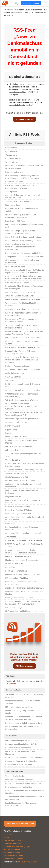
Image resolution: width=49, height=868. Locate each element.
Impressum (8, 834)
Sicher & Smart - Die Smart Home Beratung (23, 237)
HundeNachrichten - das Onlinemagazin (22, 560)
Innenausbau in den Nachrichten (19, 787)
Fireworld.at (10, 567)
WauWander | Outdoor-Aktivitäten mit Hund (23, 370)
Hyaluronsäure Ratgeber (15, 266)
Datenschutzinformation (14, 840)
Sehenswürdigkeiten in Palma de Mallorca (22, 309)
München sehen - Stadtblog (17, 578)
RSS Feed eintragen (31, 3)
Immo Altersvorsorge (14, 608)
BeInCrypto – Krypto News (16, 571)
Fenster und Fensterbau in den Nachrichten (23, 783)
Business (19, 10)
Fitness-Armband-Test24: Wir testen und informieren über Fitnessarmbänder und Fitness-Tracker (22, 247)
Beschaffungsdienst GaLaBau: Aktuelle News (24, 723)
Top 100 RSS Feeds (12, 850)
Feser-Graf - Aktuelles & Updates (19, 510)
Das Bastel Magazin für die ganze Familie (22, 419)
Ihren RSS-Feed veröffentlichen (20, 824)
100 (19, 862)
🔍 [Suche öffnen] (17, 3)
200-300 (33, 862)
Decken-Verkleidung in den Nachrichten (21, 741)
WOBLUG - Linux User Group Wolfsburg (22, 400)
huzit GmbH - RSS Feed (15, 221)
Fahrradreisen (11, 151)
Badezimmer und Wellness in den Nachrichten (24, 758)
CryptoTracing (11, 429)
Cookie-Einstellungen (13, 843)
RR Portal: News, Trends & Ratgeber (20, 481)
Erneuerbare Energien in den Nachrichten (22, 761)
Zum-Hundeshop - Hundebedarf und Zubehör (24, 253)
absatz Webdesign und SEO (17, 477)
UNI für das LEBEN (13, 460)
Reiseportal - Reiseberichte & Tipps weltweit (23, 338)
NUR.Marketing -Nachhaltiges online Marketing (24, 611)
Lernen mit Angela (13, 426)
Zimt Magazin (11, 537)
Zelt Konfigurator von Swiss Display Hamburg (24, 470)
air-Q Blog (9, 380)
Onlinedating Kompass (15, 373)
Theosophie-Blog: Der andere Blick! (20, 201)
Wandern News (12, 162)
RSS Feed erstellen (12, 853)
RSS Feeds (9, 10)
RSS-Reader (11, 684)
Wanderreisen (11, 148)
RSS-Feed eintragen (24, 119)
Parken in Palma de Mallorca (17, 366)
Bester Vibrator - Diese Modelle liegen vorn (23, 347)
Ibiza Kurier (10, 433)
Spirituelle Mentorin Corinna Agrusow (20, 292)
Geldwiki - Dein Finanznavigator (18, 556)
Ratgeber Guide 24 (13, 497)
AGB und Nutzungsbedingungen (17, 846)
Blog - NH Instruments (14, 172)
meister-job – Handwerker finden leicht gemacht (25, 588)
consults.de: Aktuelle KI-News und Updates (23, 574)
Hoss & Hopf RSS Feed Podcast (19, 447)
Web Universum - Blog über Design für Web (23, 241)
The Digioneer (11, 192)
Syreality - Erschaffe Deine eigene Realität (23, 390)
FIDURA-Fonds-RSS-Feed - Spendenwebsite (24, 540)
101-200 (25, 862)
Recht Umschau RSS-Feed (16, 437)
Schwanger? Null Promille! (16, 422)
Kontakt (7, 837)
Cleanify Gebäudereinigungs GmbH (20, 598)
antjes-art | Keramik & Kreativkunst (19, 296)
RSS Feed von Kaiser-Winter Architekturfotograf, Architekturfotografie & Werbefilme (22, 406)
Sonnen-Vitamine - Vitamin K (17, 473)
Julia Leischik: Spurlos (14, 450)
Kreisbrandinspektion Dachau (17, 282)
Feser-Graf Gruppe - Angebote (18, 506)
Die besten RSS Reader (14, 859)
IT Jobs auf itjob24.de (14, 564)
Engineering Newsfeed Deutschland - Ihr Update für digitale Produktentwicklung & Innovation (22, 360)
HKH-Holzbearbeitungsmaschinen (19, 707)
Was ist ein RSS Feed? (13, 856)
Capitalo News (11, 155)
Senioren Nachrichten (14, 182)
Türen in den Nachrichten (16, 776)
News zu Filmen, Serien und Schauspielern (23, 299)
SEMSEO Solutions (13, 377)
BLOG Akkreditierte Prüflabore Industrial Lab (23, 533)
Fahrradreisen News (14, 159)
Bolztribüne (10, 523)
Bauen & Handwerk (33, 10)
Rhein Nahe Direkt (13, 205)
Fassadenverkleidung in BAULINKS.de (21, 744)
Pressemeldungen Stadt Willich (18, 514)
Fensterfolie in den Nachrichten (18, 748)
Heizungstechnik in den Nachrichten (20, 780)
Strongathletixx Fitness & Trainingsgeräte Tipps (24, 257)
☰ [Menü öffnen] (45, 3)
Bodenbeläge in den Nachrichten (19, 765)
